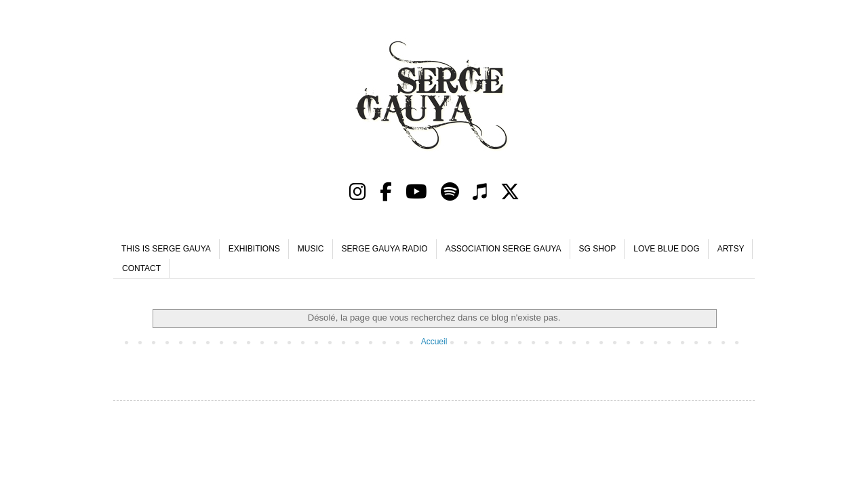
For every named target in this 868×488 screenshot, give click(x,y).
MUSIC (311, 249)
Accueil (434, 342)
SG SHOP (598, 249)
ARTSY (731, 249)
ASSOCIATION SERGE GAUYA (504, 249)
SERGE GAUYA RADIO (385, 249)
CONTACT (141, 268)
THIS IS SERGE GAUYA (166, 249)
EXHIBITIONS (254, 249)
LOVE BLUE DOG (666, 249)
